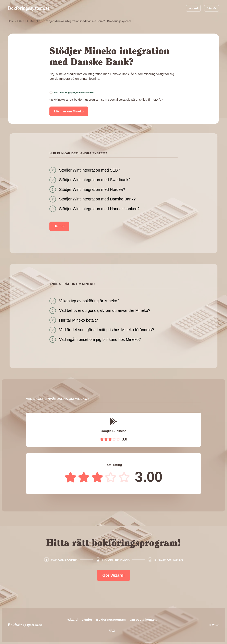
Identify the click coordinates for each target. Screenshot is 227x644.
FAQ (20, 21)
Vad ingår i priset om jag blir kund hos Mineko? (100, 339)
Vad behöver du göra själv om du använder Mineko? (105, 310)
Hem (11, 21)
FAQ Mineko (33, 21)
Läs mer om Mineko (69, 111)
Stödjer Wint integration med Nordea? (92, 189)
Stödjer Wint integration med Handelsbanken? (99, 209)
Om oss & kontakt (143, 620)
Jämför (211, 8)
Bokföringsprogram (111, 620)
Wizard (193, 8)
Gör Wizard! (113, 575)
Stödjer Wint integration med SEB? (89, 170)
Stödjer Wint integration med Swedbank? (95, 180)
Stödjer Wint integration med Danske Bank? (97, 199)
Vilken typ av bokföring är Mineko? (89, 301)
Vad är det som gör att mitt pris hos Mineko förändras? (106, 330)
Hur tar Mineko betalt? (78, 320)
